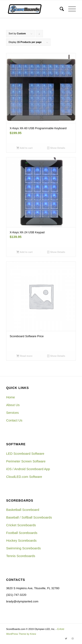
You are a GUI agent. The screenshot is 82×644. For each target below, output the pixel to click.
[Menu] (70, 9)
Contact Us (14, 420)
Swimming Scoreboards (23, 548)
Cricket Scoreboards (21, 525)
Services (12, 413)
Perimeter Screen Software (26, 461)
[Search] (60, 9)
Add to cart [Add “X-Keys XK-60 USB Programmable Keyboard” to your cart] (24, 148)
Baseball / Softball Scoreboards (29, 517)
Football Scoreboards (22, 533)
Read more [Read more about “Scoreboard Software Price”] (24, 356)
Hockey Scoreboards (21, 540)
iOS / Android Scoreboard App (28, 469)
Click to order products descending (39, 35)
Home (10, 397)
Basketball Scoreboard (23, 510)
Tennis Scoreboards (21, 556)
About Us (13, 405)
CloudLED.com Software (24, 477)
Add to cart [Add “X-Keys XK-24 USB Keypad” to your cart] (24, 252)
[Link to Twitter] (66, 638)
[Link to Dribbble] (73, 638)
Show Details (56, 148)
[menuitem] (60, 9)
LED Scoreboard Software (25, 454)
